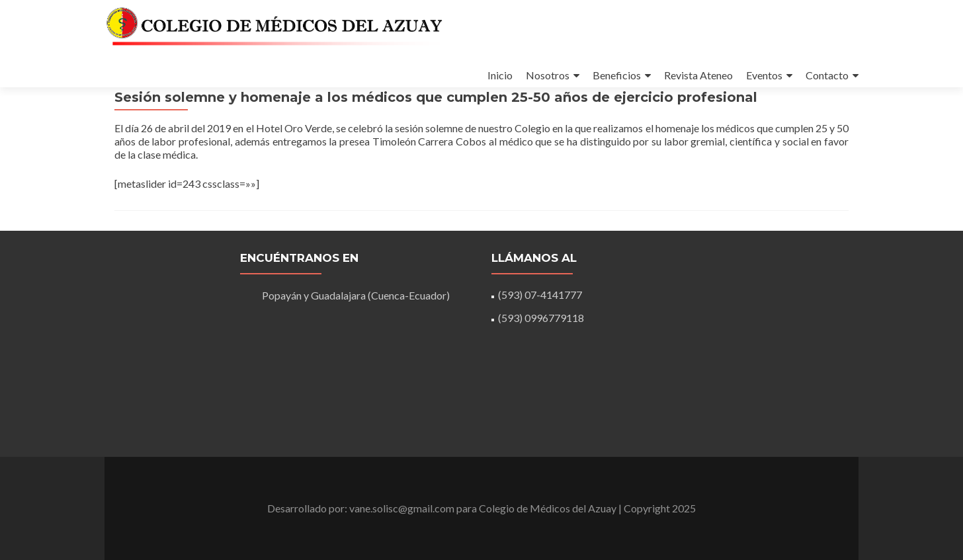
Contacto (827, 75)
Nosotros (548, 75)
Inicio (500, 75)
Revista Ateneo (698, 75)
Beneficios (617, 75)
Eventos (764, 75)
